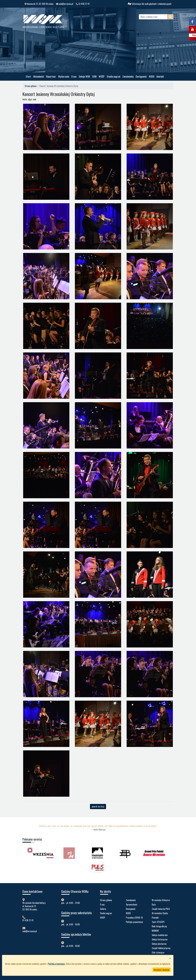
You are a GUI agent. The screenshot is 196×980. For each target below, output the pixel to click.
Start (28, 76)
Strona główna (31, 86)
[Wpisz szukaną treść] (153, 17)
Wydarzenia (64, 76)
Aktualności (39, 76)
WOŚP (102, 76)
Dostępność (141, 76)
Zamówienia (128, 76)
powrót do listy (98, 807)
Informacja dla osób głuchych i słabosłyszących (150, 4)
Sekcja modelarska (160, 935)
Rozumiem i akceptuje (162, 970)
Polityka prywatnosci (134, 922)
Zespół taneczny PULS (161, 909)
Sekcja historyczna (160, 939)
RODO (152, 76)
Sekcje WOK (84, 76)
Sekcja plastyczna (159, 944)
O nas (74, 76)
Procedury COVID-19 (134, 918)
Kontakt (160, 76)
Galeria (103, 909)
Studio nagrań (113, 76)
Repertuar (51, 76)
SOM (94, 76)
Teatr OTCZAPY (158, 922)
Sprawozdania (132, 905)
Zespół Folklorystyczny (161, 948)
